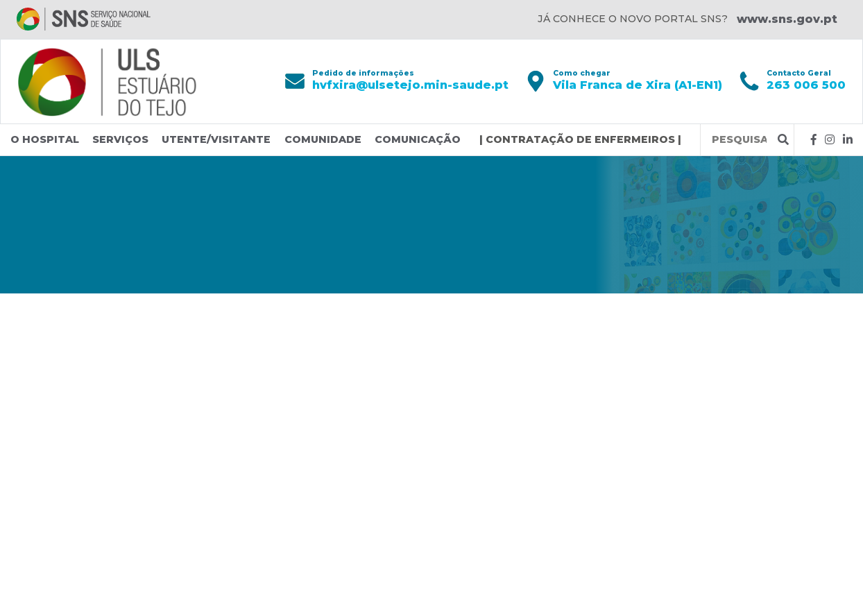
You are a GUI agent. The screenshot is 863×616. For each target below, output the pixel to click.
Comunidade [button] (323, 139)
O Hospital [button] (45, 139)
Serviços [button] (120, 139)
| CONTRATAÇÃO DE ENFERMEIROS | (580, 139)
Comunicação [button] (418, 139)
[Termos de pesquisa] (739, 140)
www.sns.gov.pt (787, 19)
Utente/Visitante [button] (216, 139)
